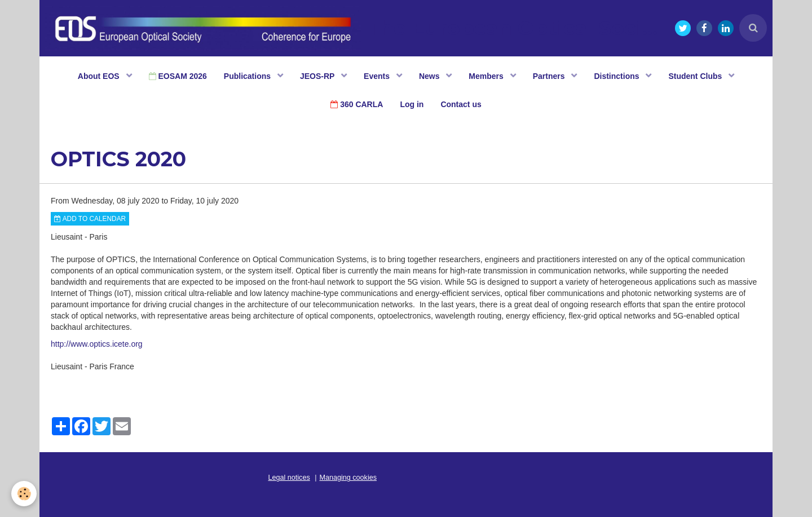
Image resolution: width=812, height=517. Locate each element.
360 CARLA (357, 104)
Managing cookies (348, 478)
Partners (550, 76)
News (430, 76)
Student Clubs (696, 76)
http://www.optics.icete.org (97, 344)
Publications (248, 76)
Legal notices (289, 478)
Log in (412, 104)
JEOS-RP (318, 76)
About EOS (100, 76)
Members (487, 76)
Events (378, 76)
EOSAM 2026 (178, 76)
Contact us (461, 104)
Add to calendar (90, 219)
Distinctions (617, 76)
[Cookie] (24, 494)
